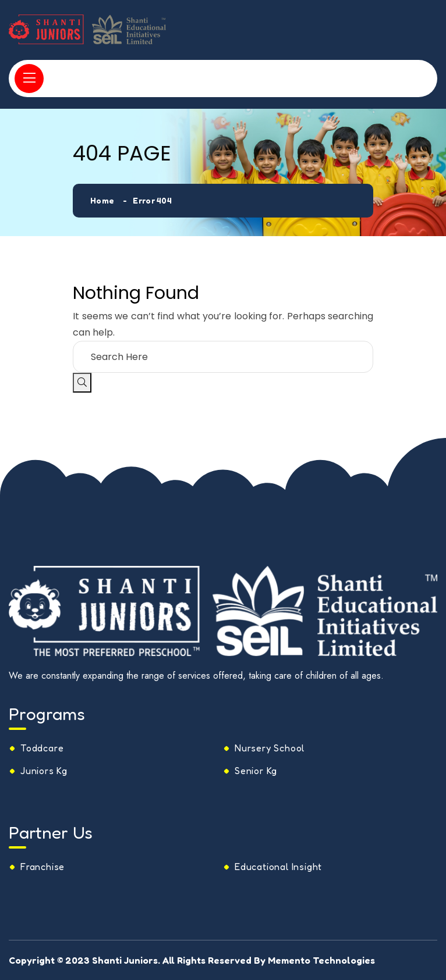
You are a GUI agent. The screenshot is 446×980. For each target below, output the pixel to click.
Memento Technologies (321, 960)
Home (102, 200)
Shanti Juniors (125, 960)
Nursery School (270, 748)
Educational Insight (278, 867)
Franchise (43, 867)
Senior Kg (256, 771)
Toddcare (42, 748)
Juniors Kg (44, 771)
